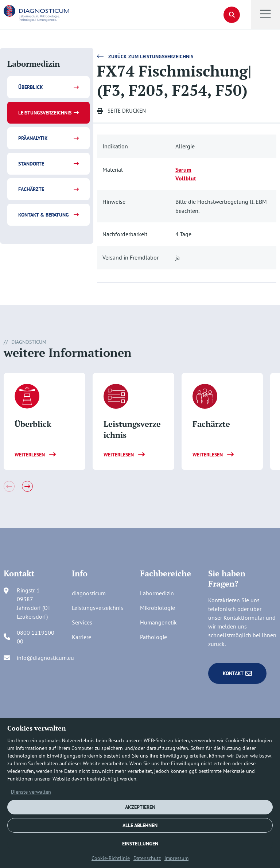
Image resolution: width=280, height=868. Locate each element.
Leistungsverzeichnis (45, 113)
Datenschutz (147, 858)
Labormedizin (157, 593)
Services (82, 622)
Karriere (81, 637)
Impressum (176, 858)
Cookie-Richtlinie (111, 858)
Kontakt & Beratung (44, 215)
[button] (265, 15)
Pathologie (153, 637)
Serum (183, 170)
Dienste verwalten (31, 792)
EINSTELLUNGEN (140, 844)
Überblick (31, 87)
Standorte (31, 164)
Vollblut (186, 178)
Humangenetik (158, 622)
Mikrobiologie (157, 608)
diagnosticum (89, 593)
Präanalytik (33, 138)
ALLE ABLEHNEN (140, 825)
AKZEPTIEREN (140, 807)
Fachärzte (31, 189)
